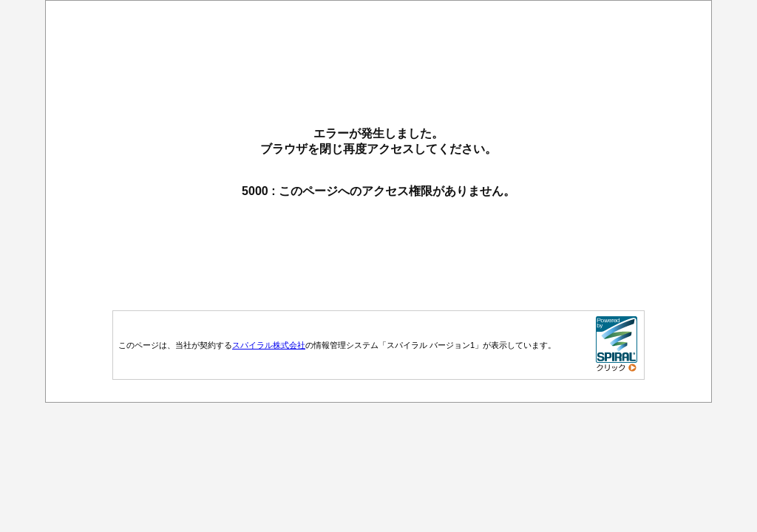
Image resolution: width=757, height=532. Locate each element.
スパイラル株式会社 (269, 345)
